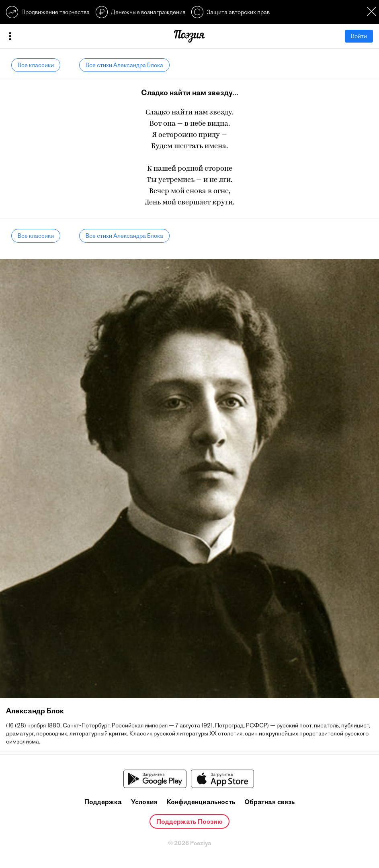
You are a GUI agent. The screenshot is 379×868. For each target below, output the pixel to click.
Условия (144, 802)
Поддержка (103, 802)
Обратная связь (269, 802)
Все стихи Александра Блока (124, 65)
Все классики (36, 65)
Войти (359, 36)
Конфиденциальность (201, 802)
